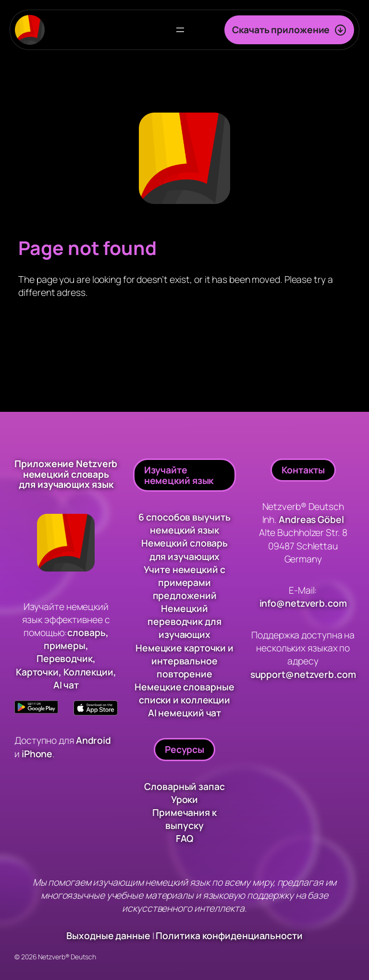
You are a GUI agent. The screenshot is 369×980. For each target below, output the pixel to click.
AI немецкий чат (185, 713)
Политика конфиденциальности (229, 936)
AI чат (66, 685)
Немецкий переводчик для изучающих (184, 621)
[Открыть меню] (180, 30)
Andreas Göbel (311, 519)
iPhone (37, 754)
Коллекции (88, 672)
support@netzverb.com (303, 674)
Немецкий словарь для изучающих (184, 549)
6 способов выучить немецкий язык (184, 523)
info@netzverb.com (303, 604)
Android (94, 741)
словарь (86, 632)
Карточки (37, 672)
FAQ (185, 839)
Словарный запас (184, 786)
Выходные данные (108, 936)
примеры (65, 645)
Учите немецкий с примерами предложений (184, 582)
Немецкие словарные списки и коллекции (184, 693)
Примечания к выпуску (184, 819)
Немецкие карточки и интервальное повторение (184, 661)
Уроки (185, 799)
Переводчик (65, 659)
